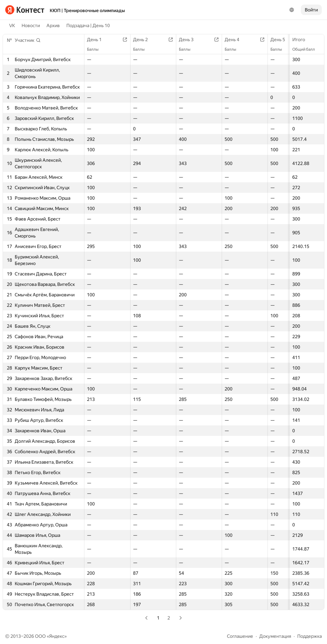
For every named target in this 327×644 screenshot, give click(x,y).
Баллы (96, 49)
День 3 (189, 40)
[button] (28, 40)
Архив (53, 25)
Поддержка (310, 636)
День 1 (98, 40)
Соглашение (240, 636)
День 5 (281, 40)
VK (12, 25)
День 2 (144, 40)
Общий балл (307, 49)
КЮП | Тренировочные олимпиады (87, 10)
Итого (302, 40)
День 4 (235, 40)
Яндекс (57, 636)
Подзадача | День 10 (88, 25)
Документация (275, 636)
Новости (31, 25)
